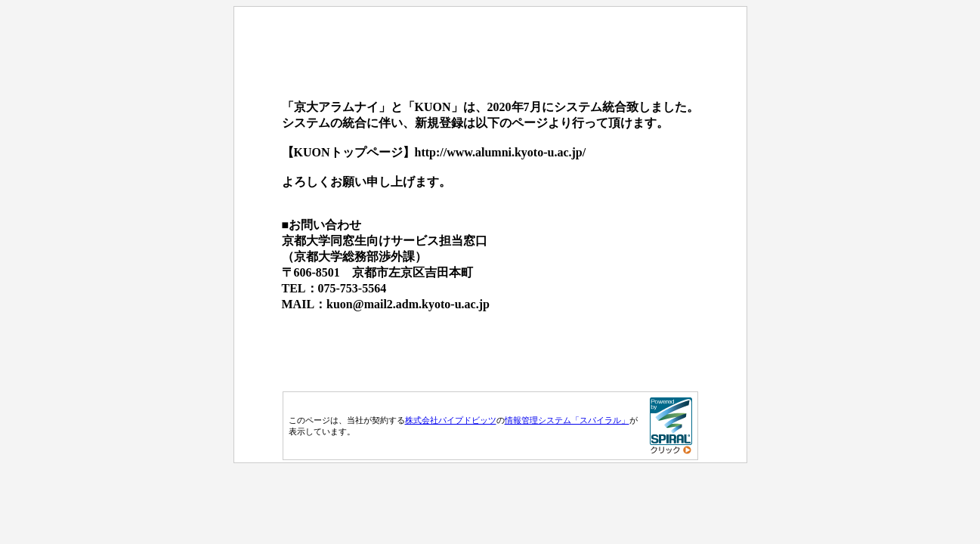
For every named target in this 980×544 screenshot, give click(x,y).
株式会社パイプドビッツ (451, 420)
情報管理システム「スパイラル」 (567, 420)
